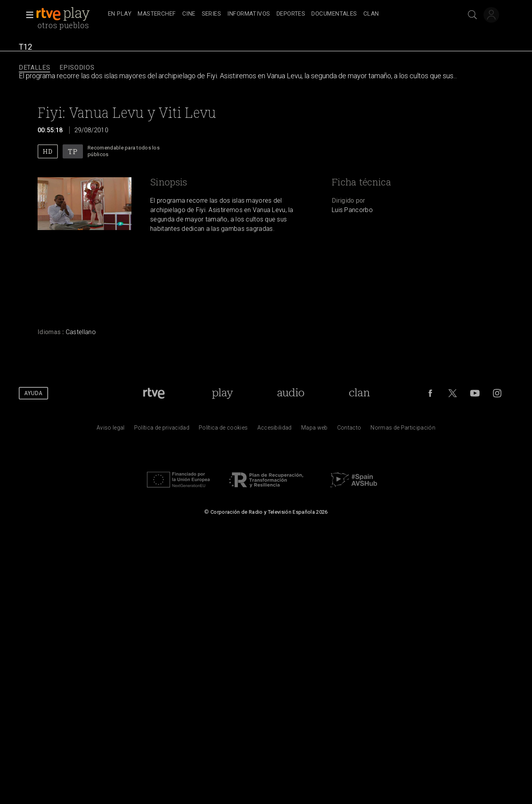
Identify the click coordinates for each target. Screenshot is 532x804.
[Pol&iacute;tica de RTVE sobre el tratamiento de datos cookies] (223, 430)
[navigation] (275, 14)
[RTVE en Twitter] (453, 393)
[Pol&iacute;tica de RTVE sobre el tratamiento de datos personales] (162, 430)
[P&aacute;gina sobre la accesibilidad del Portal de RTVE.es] (275, 430)
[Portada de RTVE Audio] (291, 393)
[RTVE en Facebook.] (430, 393)
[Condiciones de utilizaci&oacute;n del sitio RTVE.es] (111, 430)
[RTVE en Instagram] (497, 393)
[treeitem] (120, 14)
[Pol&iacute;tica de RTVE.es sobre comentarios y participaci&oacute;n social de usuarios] (403, 430)
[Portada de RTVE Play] (222, 393)
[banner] (70, 14)
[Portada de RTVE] (154, 393)
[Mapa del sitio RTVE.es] (315, 430)
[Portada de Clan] (359, 393)
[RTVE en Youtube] (475, 393)
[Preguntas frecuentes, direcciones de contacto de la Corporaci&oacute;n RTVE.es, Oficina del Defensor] (349, 430)
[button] (27, 15)
